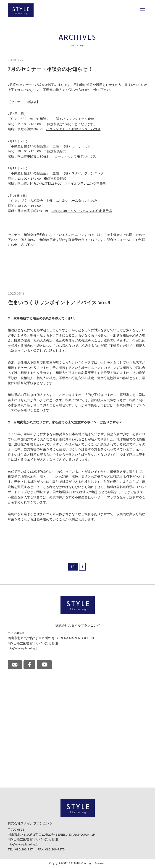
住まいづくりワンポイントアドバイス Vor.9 (59, 303)
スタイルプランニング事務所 (85, 184)
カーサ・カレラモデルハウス (75, 156)
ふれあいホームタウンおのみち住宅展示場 (81, 211)
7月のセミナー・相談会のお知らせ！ (50, 69)
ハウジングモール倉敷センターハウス (73, 129)
